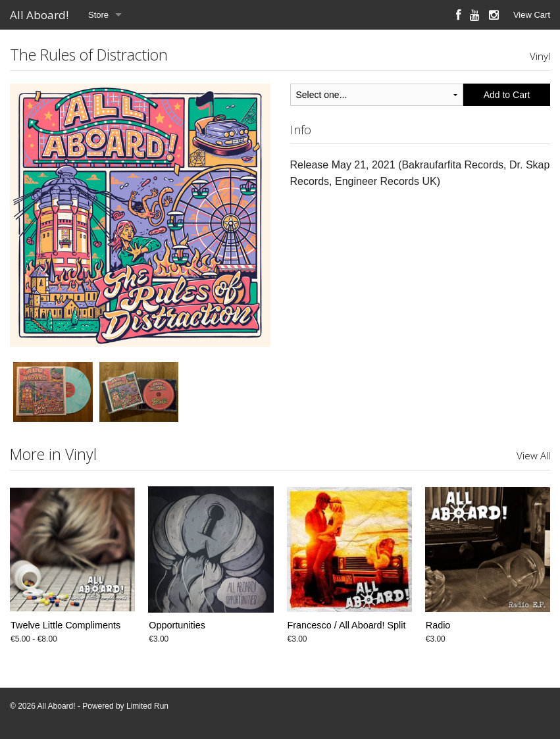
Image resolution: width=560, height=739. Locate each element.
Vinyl (540, 56)
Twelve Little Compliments (65, 625)
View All (533, 455)
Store (98, 15)
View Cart (532, 15)
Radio (438, 625)
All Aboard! (39, 15)
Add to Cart (507, 95)
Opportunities (177, 625)
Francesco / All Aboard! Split (347, 625)
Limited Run (147, 706)
